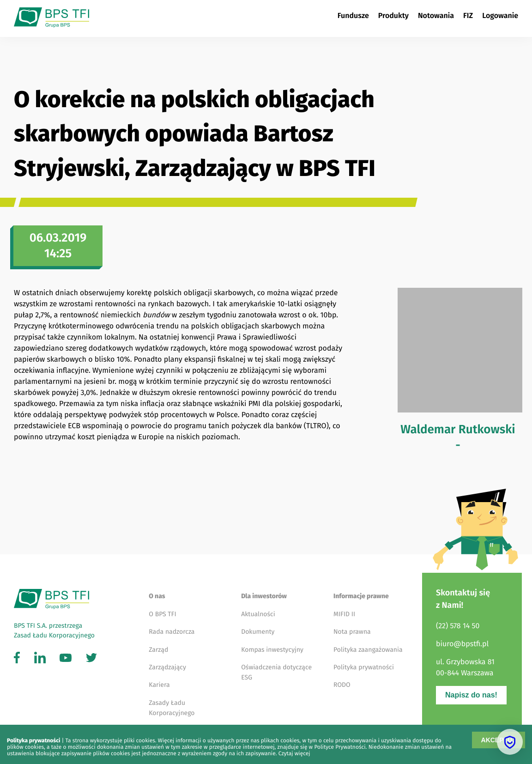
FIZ (468, 16)
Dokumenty (258, 632)
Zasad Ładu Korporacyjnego (54, 635)
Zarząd (158, 650)
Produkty (393, 16)
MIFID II (344, 614)
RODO (342, 685)
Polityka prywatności (364, 667)
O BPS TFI (162, 614)
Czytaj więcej (294, 754)
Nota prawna (352, 632)
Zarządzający (167, 667)
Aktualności (258, 614)
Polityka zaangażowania (368, 650)
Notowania (436, 16)
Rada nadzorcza (172, 632)
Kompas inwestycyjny (272, 650)
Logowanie (500, 16)
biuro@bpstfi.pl (462, 644)
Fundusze (353, 16)
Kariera (159, 685)
